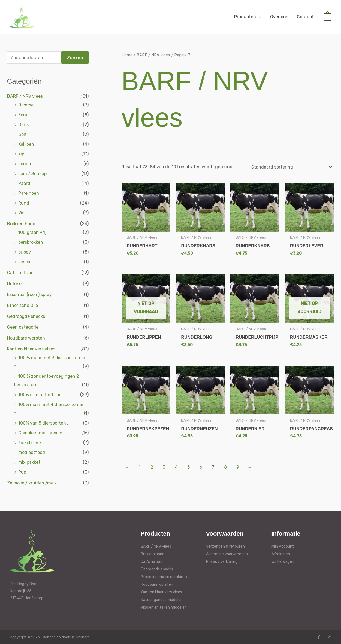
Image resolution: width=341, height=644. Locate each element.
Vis (21, 213)
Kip (21, 154)
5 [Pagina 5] (188, 467)
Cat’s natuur (152, 562)
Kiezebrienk (30, 443)
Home (127, 55)
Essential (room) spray (29, 294)
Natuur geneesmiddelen (162, 600)
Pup (22, 472)
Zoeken (75, 58)
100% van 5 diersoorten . (43, 423)
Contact (305, 17)
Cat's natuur (20, 273)
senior (25, 262)
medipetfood (32, 452)
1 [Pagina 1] (139, 467)
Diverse (26, 105)
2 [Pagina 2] (152, 467)
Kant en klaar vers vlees (31, 349)
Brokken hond (21, 224)
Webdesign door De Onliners (66, 637)
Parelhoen (29, 193)
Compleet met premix (40, 433)
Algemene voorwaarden (227, 554)
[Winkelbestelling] (291, 167)
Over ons (279, 17)
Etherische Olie (22, 305)
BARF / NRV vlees (25, 96)
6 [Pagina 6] (201, 467)
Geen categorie (23, 327)
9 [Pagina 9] (238, 467)
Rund (24, 203)
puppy (25, 252)
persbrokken (31, 242)
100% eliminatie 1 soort (42, 395)
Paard (24, 183)
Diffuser (15, 284)
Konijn (25, 164)
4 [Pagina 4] (176, 467)
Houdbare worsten (26, 338)
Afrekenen (281, 554)
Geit (22, 134)
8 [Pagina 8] (225, 467)
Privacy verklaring (222, 562)
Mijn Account (283, 546)
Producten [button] (245, 17)
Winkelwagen (283, 562)
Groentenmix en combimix (164, 577)
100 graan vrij (32, 232)
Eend (23, 115)
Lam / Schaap (32, 174)
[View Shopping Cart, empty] (328, 17)
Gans (23, 125)
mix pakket (29, 462)
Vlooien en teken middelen (164, 607)
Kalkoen (26, 144)
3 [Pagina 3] (164, 467)
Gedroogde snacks (26, 316)
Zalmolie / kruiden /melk (32, 483)
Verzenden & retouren (225, 546)
